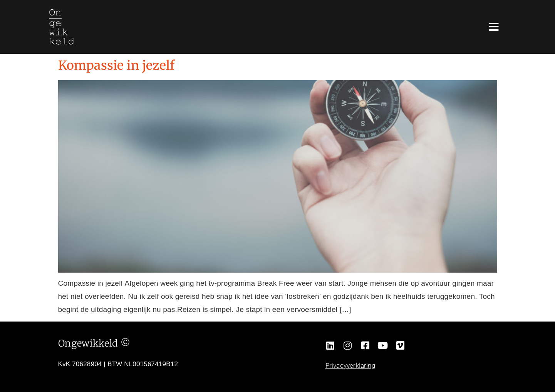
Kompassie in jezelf (117, 65)
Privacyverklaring (350, 365)
